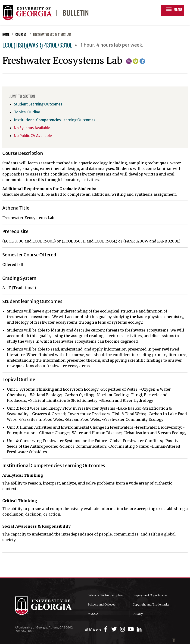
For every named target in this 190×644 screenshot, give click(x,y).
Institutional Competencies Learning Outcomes (55, 120)
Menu (174, 9)
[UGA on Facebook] (106, 629)
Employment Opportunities (150, 595)
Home (6, 34)
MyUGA (93, 614)
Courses (21, 34)
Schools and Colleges (101, 604)
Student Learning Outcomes (38, 104)
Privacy (138, 614)
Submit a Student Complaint (106, 595)
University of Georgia (47, 606)
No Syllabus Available (32, 128)
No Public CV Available (33, 136)
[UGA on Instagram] (123, 629)
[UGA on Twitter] (115, 629)
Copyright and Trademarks (151, 604)
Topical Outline (27, 112)
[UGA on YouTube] (131, 629)
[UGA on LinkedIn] (139, 629)
